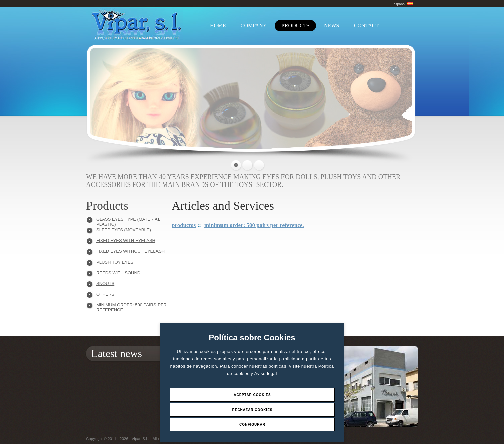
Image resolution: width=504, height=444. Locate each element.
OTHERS (105, 294)
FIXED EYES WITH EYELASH (126, 241)
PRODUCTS (296, 26)
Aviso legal (266, 374)
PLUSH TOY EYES (115, 262)
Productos (184, 225)
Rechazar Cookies (252, 410)
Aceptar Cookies (252, 395)
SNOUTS (105, 283)
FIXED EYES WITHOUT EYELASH (130, 251)
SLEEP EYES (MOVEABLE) (124, 230)
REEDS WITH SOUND (118, 273)
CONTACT (366, 26)
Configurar (252, 424)
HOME (218, 26)
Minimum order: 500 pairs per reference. (131, 307)
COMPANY (254, 26)
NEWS (332, 26)
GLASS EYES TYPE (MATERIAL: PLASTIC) (129, 221)
